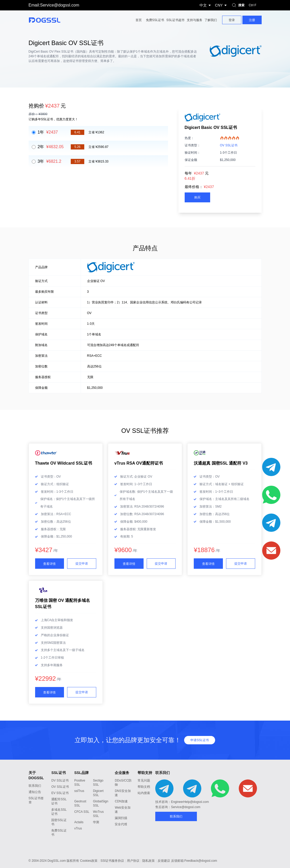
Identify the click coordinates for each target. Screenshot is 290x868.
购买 (197, 197)
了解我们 (211, 20)
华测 (96, 822)
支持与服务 (195, 20)
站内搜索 (144, 793)
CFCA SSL (82, 812)
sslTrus (79, 791)
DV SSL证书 (60, 780)
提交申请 (82, 564)
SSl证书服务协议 (112, 861)
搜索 (245, 5)
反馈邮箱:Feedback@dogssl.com (194, 861)
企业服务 (122, 773)
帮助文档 (144, 787)
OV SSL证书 (229, 145)
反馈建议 (164, 861)
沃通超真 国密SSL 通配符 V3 (221, 463)
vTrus (78, 828)
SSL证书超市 (175, 20)
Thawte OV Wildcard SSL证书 (64, 463)
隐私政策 (149, 861)
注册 (252, 20)
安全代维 (121, 824)
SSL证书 (58, 773)
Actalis (79, 822)
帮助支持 (145, 773)
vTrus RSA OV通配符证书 (139, 463)
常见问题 (144, 780)
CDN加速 (121, 801)
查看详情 (49, 564)
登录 (232, 20)
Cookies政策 (89, 861)
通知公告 (35, 792)
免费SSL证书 (155, 20)
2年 (51, 147)
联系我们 (35, 786)
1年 (48, 132)
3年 (50, 161)
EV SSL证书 (60, 793)
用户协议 (133, 861)
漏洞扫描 (121, 818)
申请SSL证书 (200, 740)
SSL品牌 (81, 773)
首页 (139, 20)
